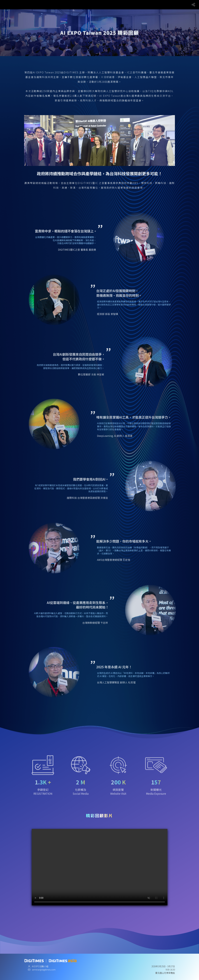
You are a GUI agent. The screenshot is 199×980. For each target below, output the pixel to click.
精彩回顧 (179, 5)
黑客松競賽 (166, 5)
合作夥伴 (123, 5)
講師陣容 (90, 5)
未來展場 (112, 5)
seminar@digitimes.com (44, 970)
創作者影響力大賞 (150, 5)
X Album (134, 5)
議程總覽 (101, 5)
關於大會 (79, 5)
